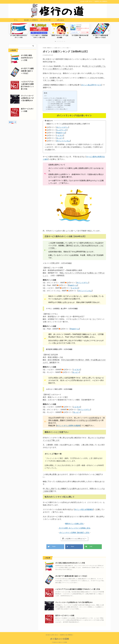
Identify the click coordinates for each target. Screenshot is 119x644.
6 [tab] (65, 41)
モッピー (60, 138)
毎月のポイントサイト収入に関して (58, 109)
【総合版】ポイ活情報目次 (31, 20)
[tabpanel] (19, 31)
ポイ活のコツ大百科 (60, 638)
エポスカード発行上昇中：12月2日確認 (61, 105)
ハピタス (60, 136)
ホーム (16, 20)
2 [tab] (57, 41)
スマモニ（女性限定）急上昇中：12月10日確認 (63, 102)
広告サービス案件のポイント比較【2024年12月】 (62, 100)
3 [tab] (59, 41)
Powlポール (61, 133)
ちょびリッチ (62, 130)
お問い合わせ (60, 20)
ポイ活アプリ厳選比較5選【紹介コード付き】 (70, 575)
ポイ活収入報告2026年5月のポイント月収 (68, 562)
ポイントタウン (63, 127)
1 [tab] (55, 41)
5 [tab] (63, 41)
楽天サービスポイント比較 (64, 615)
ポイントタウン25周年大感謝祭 (69, 426)
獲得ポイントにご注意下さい (56, 107)
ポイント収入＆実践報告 (84, 509)
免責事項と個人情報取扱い (101, 1)
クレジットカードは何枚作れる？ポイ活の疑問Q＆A (72, 601)
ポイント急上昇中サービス (91, 85)
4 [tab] (61, 41)
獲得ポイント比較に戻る (74, 524)
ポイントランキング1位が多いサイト (56, 98)
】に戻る (86, 533)
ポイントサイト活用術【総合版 (71, 533)
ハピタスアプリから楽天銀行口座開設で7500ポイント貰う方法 (75, 588)
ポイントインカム (64, 141)
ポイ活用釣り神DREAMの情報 (80, 36)
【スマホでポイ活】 (46, 20)
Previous (11, 30)
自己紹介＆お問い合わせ (86, 1)
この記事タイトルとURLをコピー (74, 539)
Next (108, 30)
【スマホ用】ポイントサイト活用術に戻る (74, 528)
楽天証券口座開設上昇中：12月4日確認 (61, 104)
